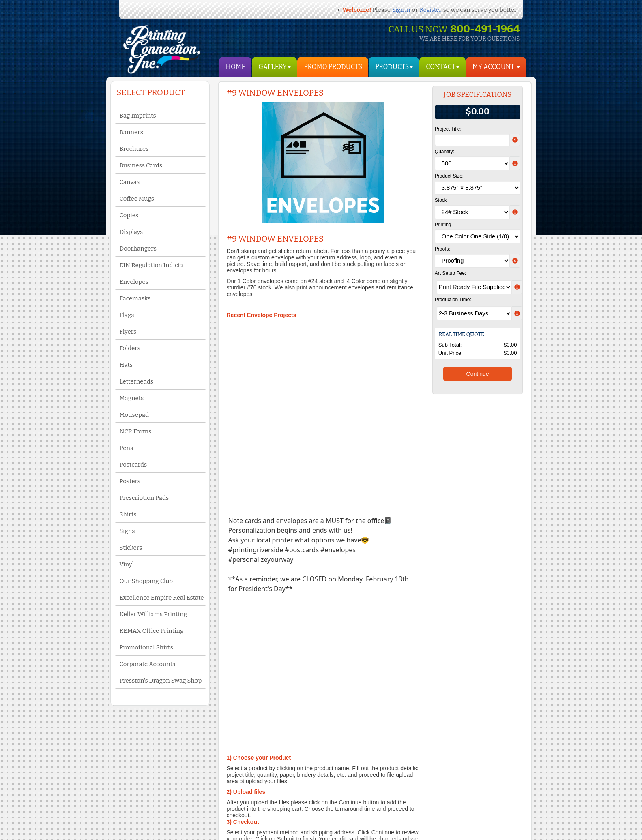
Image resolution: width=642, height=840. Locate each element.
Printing (443, 225)
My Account (210, 797)
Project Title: (448, 129)
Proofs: (442, 249)
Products (394, 67)
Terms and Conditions (152, 791)
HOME (235, 67)
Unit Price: (451, 353)
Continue (478, 374)
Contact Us (141, 799)
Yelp (281, 799)
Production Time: (453, 300)
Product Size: (449, 176)
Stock (441, 200)
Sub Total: (450, 345)
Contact (442, 67)
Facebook (287, 791)
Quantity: (444, 152)
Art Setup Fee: (450, 273)
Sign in (401, 10)
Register (431, 10)
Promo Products (333, 67)
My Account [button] (496, 67)
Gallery (275, 67)
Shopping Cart (213, 806)
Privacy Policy (144, 807)
